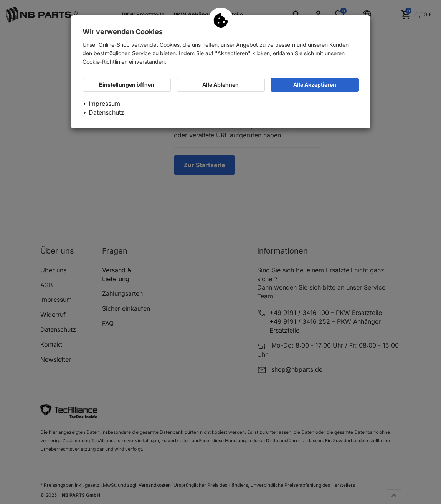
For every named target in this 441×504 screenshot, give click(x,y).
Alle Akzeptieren (315, 85)
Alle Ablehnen (220, 85)
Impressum (104, 104)
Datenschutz (107, 112)
